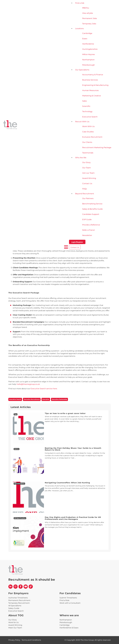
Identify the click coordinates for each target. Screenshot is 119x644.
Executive (46, 399)
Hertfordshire (88, 44)
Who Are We (81, 158)
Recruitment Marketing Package (97, 147)
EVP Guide (87, 220)
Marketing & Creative (92, 96)
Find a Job (80, 3)
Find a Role (64, 600)
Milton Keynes (89, 54)
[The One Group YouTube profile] (26, 587)
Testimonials (88, 153)
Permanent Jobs (90, 18)
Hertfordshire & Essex (69, 628)
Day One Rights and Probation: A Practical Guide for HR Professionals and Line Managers (73, 518)
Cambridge (87, 33)
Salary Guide (14, 608)
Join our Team (88, 173)
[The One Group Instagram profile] (16, 587)
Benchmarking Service (92, 204)
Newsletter (87, 235)
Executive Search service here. (44, 389)
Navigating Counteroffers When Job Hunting (67, 483)
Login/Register (77, 242)
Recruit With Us (82, 122)
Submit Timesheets (68, 598)
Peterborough (89, 65)
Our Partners (88, 198)
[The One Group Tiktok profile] (31, 587)
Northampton (88, 60)
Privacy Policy (14, 640)
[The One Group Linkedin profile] (10, 587)
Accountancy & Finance (93, 75)
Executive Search (90, 117)
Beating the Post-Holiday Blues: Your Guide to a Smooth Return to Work (73, 449)
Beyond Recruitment (85, 194)
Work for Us (13, 622)
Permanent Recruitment (19, 600)
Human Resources (90, 90)
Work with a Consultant (70, 603)
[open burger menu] (66, 247)
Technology (87, 111)
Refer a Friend (88, 230)
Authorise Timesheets (18, 598)
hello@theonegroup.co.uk (28, 384)
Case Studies (88, 132)
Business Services (90, 80)
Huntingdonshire (90, 49)
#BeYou (86, 8)
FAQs (84, 189)
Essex (85, 39)
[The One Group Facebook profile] (21, 587)
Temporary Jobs (89, 24)
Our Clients (87, 142)
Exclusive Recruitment (92, 137)
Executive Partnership (59, 399)
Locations (79, 28)
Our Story (86, 162)
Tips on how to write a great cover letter (65, 413)
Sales (84, 101)
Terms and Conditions (31, 640)
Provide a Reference (91, 225)
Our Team (87, 168)
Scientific (86, 106)
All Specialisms (15, 606)
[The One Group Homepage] (34, 125)
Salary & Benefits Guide (92, 209)
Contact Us (87, 184)
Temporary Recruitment (19, 603)
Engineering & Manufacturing (95, 85)
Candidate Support (91, 214)
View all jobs (88, 13)
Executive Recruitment (32, 399)
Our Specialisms (82, 70)
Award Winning (89, 178)
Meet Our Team (15, 628)
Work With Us (88, 126)
